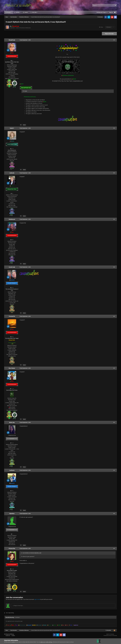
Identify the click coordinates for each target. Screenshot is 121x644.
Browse (9, 12)
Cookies (13, 636)
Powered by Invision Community (110, 636)
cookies (13, 642)
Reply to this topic (109, 34)
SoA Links (34, 12)
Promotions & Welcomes (25, 28)
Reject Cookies (111, 641)
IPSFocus (12, 634)
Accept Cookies (100, 641)
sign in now (37, 599)
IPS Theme (6, 634)
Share (101, 27)
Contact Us (8, 636)
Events (26, 12)
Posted (25, 40)
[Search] (99, 5)
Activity (18, 12)
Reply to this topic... (18, 606)
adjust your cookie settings (46, 642)
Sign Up (111, 12)
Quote (24, 125)
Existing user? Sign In (102, 12)
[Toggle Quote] (23, 91)
